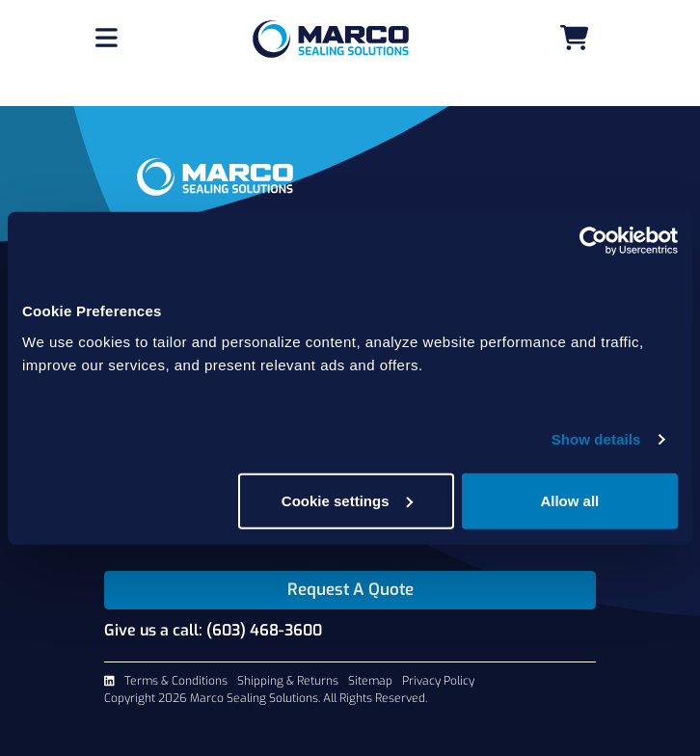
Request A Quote (350, 590)
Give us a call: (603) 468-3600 (213, 630)
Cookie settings (347, 500)
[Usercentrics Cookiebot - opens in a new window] (593, 241)
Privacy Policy (438, 681)
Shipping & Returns (288, 681)
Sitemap (370, 681)
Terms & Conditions (176, 681)
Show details (596, 439)
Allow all (569, 500)
